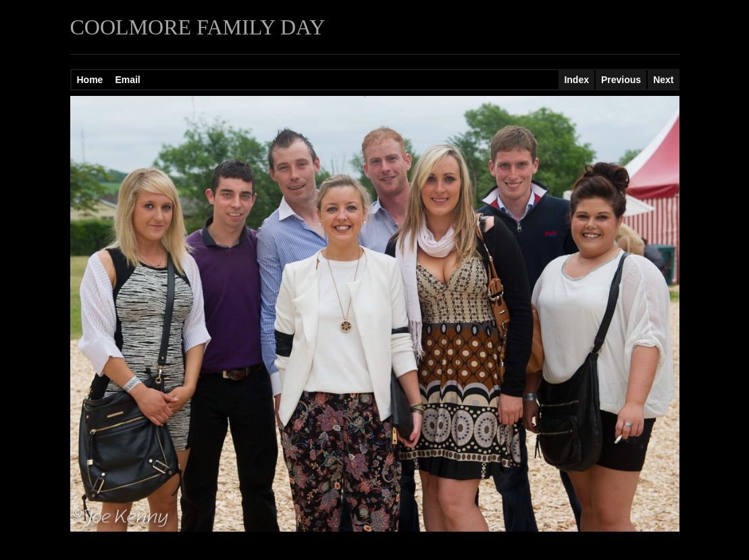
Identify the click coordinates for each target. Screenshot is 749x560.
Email (127, 80)
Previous (621, 80)
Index (576, 80)
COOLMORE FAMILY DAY (198, 27)
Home (90, 80)
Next (663, 80)
